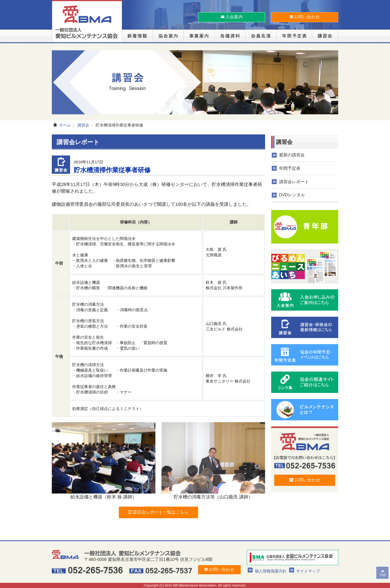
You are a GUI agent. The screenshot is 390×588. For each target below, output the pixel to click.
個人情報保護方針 (271, 571)
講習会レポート (294, 182)
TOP (383, 575)
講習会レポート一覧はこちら (159, 512)
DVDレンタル (292, 195)
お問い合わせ (305, 17)
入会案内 (232, 17)
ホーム (65, 125)
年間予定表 (290, 168)
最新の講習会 (292, 155)
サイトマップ (308, 571)
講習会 (83, 125)
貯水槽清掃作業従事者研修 (119, 125)
